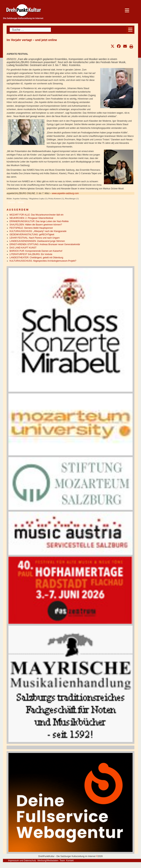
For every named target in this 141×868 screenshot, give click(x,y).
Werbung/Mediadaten (48, 860)
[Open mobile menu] (130, 30)
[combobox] (30, 30)
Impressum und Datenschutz (22, 860)
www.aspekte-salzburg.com (65, 193)
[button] (113, 46)
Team (62, 860)
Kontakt (70, 860)
